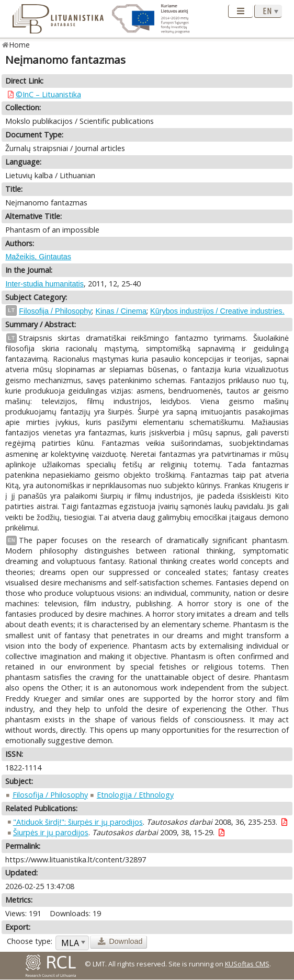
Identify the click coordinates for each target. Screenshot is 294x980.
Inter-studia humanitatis (44, 284)
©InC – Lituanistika (48, 94)
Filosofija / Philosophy (55, 311)
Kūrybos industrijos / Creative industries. (217, 311)
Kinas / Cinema (121, 311)
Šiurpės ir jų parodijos (51, 832)
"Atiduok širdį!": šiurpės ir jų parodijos (78, 822)
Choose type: (30, 941)
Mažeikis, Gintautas (38, 257)
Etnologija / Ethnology (135, 795)
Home (20, 45)
